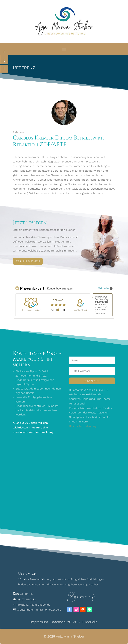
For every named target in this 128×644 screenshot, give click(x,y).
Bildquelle (90, 622)
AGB (76, 622)
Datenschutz (61, 622)
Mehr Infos (105, 288)
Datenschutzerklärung (83, 426)
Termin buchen (28, 261)
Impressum (39, 622)
